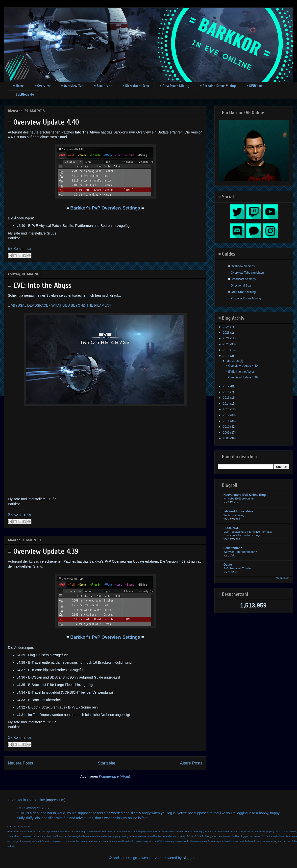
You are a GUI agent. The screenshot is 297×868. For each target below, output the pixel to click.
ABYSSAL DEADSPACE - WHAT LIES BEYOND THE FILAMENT (61, 305)
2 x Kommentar (20, 737)
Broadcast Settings (243, 279)
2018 (227, 356)
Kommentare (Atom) (115, 776)
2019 (227, 350)
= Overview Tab (72, 86)
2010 (227, 427)
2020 (227, 344)
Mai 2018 (233, 361)
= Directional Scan (136, 86)
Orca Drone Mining (243, 292)
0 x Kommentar (20, 514)
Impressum (56, 800)
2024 (227, 327)
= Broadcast (103, 86)
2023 (227, 333)
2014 (227, 404)
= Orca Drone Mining (174, 86)
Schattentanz (233, 548)
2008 (227, 438)
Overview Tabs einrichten (247, 273)
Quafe (228, 565)
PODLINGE (231, 528)
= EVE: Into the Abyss (40, 285)
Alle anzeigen (282, 578)
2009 (227, 433)
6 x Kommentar (20, 249)
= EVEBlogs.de (24, 94)
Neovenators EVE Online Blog (245, 495)
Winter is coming (234, 515)
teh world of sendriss (238, 511)
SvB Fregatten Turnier (237, 568)
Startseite (107, 763)
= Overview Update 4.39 (43, 551)
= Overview (42, 86)
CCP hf (74, 832)
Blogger (188, 858)
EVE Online (13, 832)
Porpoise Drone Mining (246, 298)
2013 (227, 409)
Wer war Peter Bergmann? (240, 552)
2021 (227, 338)
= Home (18, 86)
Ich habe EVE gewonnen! (239, 499)
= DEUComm (255, 86)
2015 (227, 398)
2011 (227, 421)
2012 (227, 415)
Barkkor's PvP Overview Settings (105, 208)
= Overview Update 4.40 (43, 122)
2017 (227, 386)
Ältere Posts (191, 763)
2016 (227, 392)
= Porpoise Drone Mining (218, 86)
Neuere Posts (21, 763)
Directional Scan (241, 286)
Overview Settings (243, 266)
